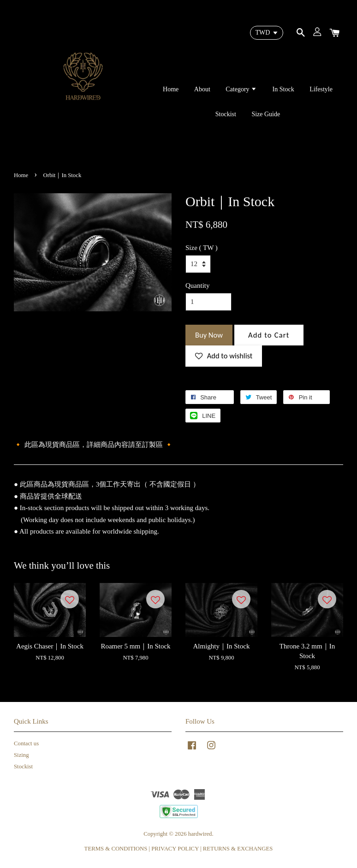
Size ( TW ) (202, 248)
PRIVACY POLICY (175, 849)
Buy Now (209, 335)
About (202, 89)
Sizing (21, 755)
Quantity (198, 285)
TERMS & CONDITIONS (116, 849)
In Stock (283, 89)
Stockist (226, 114)
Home (171, 89)
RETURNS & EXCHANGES (238, 849)
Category (241, 89)
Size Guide (266, 114)
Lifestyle (321, 89)
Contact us (26, 743)
